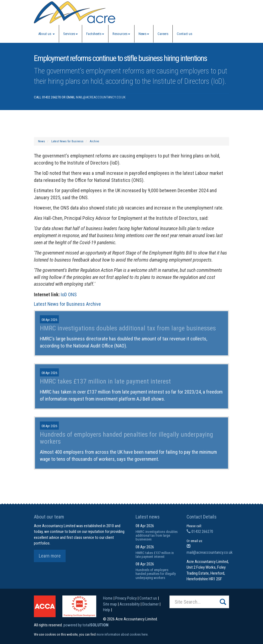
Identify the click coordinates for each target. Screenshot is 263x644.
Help (107, 610)
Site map (110, 604)
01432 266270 (200, 532)
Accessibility (130, 604)
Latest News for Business (67, 141)
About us (46, 34)
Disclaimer (150, 604)
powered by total (86, 625)
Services (70, 34)
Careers (163, 34)
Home (108, 598)
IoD (64, 294)
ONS (72, 294)
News (144, 34)
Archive (94, 141)
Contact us (185, 34)
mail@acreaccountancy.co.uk (101, 97)
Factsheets (95, 34)
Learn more (50, 556)
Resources (121, 34)
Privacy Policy (126, 598)
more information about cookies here (122, 634)
